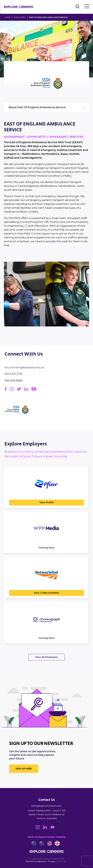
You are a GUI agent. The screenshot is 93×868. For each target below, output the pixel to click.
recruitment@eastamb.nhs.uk (24, 367)
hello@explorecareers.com (46, 806)
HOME (7, 17)
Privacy (52, 861)
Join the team (14, 380)
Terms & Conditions (36, 861)
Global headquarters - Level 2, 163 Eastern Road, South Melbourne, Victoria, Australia (47, 814)
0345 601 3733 (14, 374)
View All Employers (46, 657)
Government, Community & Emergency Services (44, 137)
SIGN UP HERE (24, 769)
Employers (20, 17)
